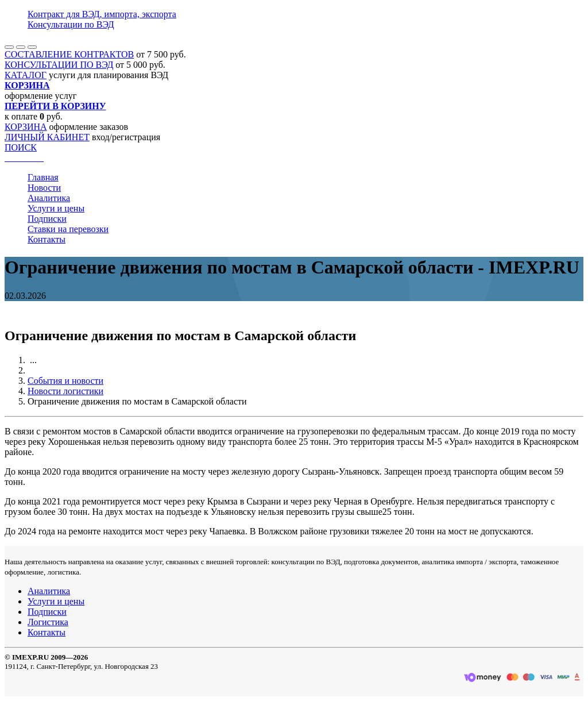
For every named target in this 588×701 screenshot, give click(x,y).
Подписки (47, 219)
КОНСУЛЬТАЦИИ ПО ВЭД (59, 65)
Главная (43, 177)
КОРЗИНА (26, 127)
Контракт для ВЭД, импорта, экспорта (102, 14)
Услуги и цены (56, 208)
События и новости (65, 381)
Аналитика (49, 198)
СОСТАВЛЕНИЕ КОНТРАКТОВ (69, 54)
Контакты (47, 239)
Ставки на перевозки (68, 229)
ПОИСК (21, 147)
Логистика (48, 622)
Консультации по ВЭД (71, 24)
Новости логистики (65, 391)
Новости (44, 188)
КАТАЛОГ (26, 75)
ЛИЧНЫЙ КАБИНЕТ (47, 137)
